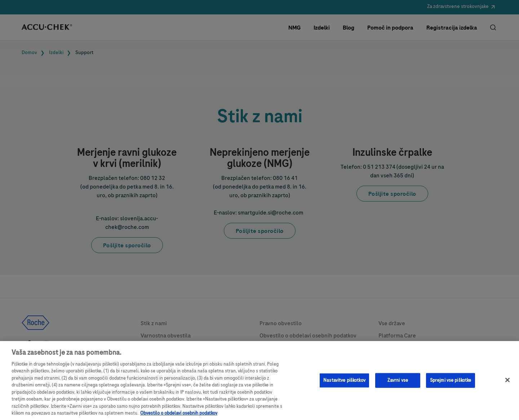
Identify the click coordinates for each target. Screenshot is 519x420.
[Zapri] (507, 383)
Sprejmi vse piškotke (451, 383)
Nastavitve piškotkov (344, 383)
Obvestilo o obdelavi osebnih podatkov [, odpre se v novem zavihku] (179, 416)
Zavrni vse (398, 383)
